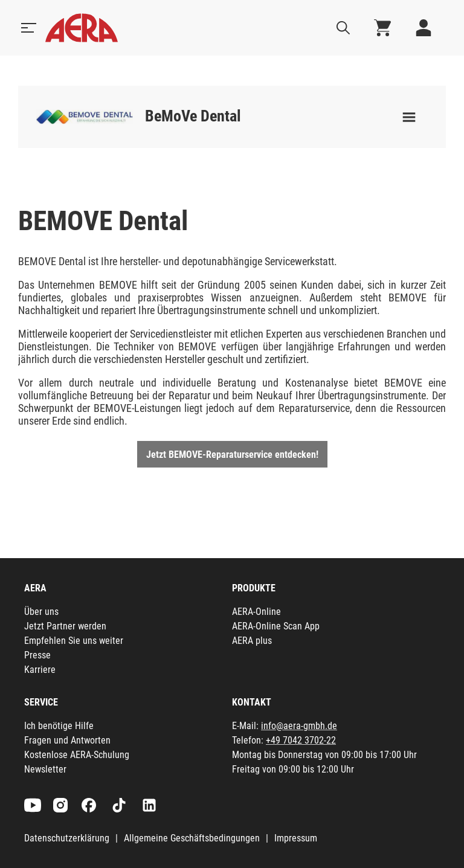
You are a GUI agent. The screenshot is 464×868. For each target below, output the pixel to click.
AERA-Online (256, 612)
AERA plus (252, 641)
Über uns (41, 612)
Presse (37, 655)
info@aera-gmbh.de (299, 726)
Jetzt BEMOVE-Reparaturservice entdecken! (232, 455)
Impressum (296, 838)
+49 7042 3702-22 (301, 740)
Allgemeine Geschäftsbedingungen (192, 838)
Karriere (40, 670)
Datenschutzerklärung (67, 838)
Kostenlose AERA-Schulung (77, 755)
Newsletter (45, 769)
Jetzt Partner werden (65, 626)
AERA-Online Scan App (276, 626)
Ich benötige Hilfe (59, 726)
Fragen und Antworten (67, 740)
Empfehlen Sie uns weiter (74, 641)
